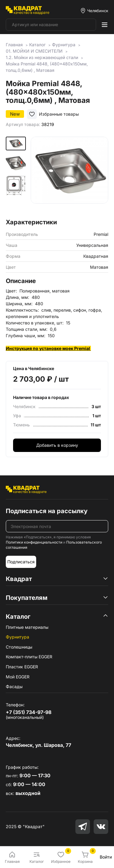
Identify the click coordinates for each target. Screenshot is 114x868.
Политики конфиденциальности (34, 542)
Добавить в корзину (57, 445)
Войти (106, 857)
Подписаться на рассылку (47, 511)
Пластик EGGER (22, 667)
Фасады (14, 686)
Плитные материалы (27, 627)
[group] (69, 175)
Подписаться (21, 562)
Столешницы (19, 647)
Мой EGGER (18, 677)
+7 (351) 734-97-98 (29, 712)
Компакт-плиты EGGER (29, 657)
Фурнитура (17, 637)
